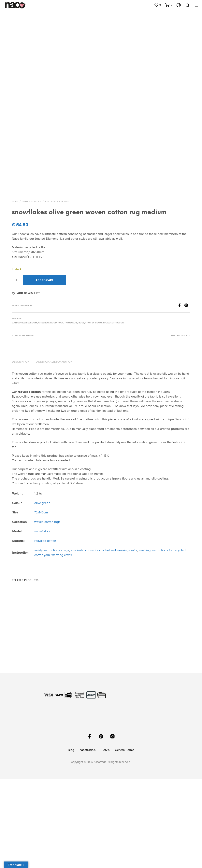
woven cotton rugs (47, 611)
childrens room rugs (57, 291)
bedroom (32, 412)
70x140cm (41, 601)
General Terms (125, 839)
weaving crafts (62, 644)
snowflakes (42, 620)
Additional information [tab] (54, 451)
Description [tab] (21, 451)
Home (15, 291)
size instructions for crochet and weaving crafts (104, 639)
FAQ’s (106, 839)
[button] (157, 5)
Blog (71, 839)
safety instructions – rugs (52, 639)
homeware (71, 412)
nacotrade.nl (88, 839)
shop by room (94, 412)
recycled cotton (45, 630)
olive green (42, 592)
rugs (81, 412)
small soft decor (32, 291)
